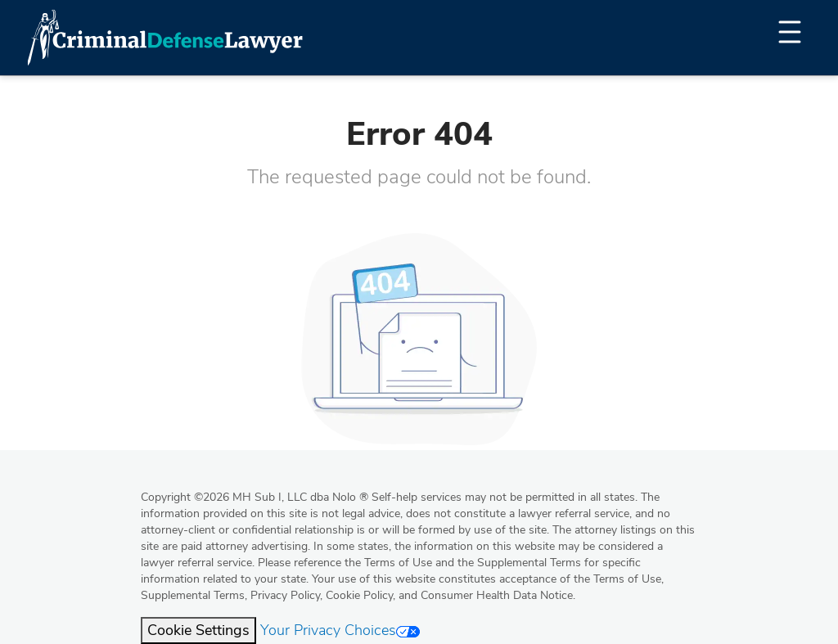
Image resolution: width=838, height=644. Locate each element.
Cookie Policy (359, 595)
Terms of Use (627, 579)
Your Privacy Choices (340, 630)
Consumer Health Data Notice (497, 595)
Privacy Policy (285, 595)
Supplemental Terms (193, 595)
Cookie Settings (198, 630)
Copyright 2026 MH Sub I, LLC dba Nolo (255, 497)
